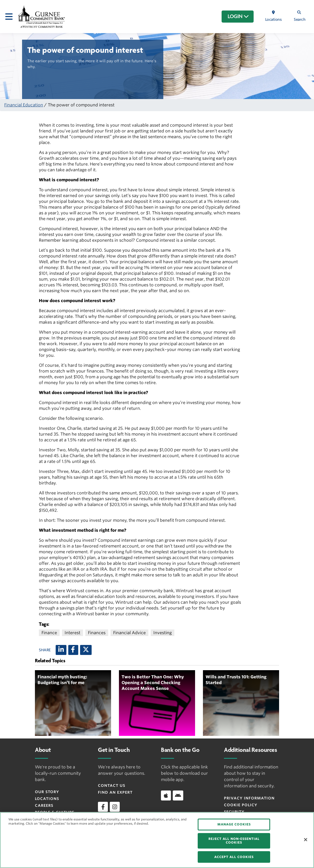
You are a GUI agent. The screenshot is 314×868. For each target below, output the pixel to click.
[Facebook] (73, 650)
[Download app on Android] (178, 795)
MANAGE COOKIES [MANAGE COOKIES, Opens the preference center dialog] (234, 824)
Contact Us (112, 786)
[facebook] (103, 807)
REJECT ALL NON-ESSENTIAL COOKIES (234, 841)
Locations (47, 799)
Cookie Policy (241, 805)
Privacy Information (249, 798)
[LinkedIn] (61, 650)
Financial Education (24, 105)
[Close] (306, 840)
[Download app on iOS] (166, 795)
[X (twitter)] (86, 650)
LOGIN (238, 17)
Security (234, 812)
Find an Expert (115, 792)
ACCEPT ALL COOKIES (234, 857)
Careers (44, 805)
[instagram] (115, 807)
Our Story (47, 792)
